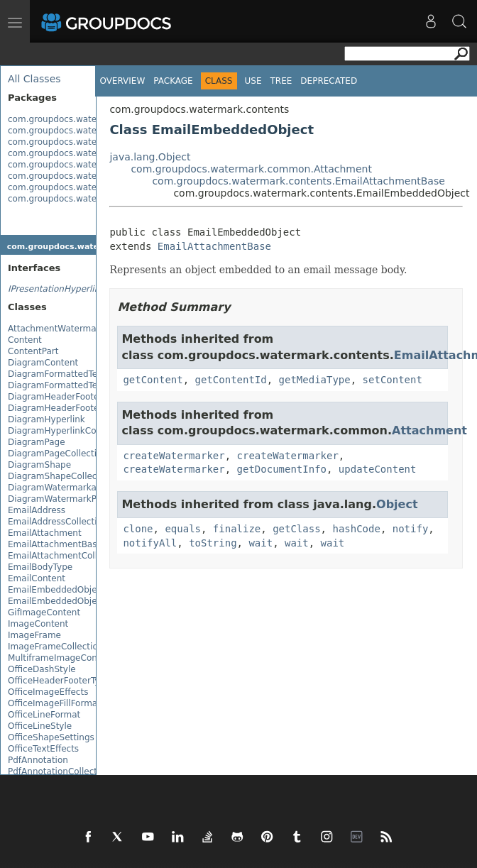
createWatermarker (174, 456)
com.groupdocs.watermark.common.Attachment (251, 169)
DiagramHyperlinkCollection (67, 431)
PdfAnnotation (38, 760)
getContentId (231, 380)
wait (261, 543)
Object (397, 504)
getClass (296, 529)
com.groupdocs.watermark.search (81, 187)
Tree (281, 81)
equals (183, 529)
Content (25, 340)
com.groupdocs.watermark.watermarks (92, 199)
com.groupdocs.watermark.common (85, 131)
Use (253, 81)
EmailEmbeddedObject (56, 590)
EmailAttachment (45, 533)
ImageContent (38, 624)
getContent (153, 380)
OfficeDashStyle (42, 669)
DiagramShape (39, 465)
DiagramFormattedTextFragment (77, 374)
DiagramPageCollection (57, 454)
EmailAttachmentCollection (66, 556)
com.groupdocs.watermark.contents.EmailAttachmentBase (298, 181)
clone (138, 529)
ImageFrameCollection (55, 647)
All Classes (34, 79)
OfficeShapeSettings (51, 737)
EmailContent (37, 578)
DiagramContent (43, 363)
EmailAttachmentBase (55, 544)
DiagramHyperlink (46, 419)
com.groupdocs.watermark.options (82, 176)
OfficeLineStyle (40, 726)
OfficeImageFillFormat (54, 703)
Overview (122, 81)
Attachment (429, 430)
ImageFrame (34, 635)
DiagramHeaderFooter (55, 397)
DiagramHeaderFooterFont (65, 408)
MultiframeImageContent (61, 658)
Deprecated (329, 81)
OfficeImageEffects (48, 692)
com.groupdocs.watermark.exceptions (89, 153)
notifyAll (150, 543)
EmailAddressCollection (57, 522)
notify (411, 529)
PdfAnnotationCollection (59, 771)
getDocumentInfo (282, 469)
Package (173, 81)
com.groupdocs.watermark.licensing (85, 165)
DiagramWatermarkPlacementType (82, 499)
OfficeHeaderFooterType (59, 681)
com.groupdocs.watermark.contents (85, 142)
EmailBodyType (40, 567)
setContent (393, 380)
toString (213, 543)
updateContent (378, 469)
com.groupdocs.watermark (65, 119)
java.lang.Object (150, 157)
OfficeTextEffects (43, 749)
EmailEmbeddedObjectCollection (77, 601)
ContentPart (33, 351)
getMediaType (315, 380)
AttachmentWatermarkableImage (79, 329)
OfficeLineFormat (44, 715)
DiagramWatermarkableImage (72, 488)
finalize (237, 529)
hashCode (356, 529)
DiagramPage (37, 442)
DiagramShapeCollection (60, 476)
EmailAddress (37, 510)
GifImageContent (44, 612)
